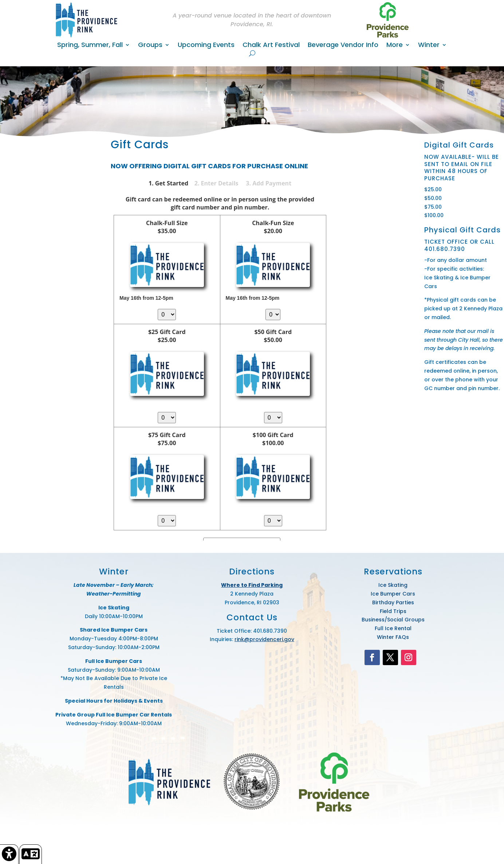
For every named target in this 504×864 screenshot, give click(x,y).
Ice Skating (393, 585)
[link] (9, 854)
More (395, 46)
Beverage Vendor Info (343, 46)
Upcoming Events (206, 46)
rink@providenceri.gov (264, 639)
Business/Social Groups (393, 620)
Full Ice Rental (393, 628)
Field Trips (393, 611)
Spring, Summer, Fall (90, 46)
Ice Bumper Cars (393, 594)
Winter (429, 46)
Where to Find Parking (252, 585)
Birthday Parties (393, 602)
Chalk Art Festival (271, 46)
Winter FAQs (393, 637)
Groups (150, 46)
